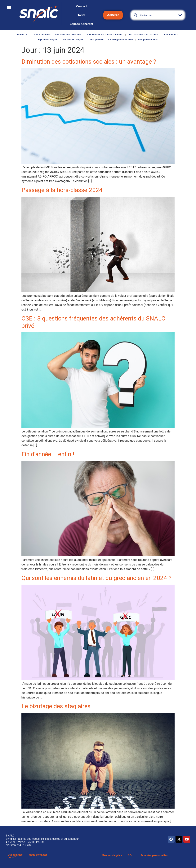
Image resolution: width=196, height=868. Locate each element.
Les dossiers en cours (69, 35)
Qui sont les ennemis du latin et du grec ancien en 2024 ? (96, 578)
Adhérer (113, 15)
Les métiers (172, 35)
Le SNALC (23, 35)
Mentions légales (112, 855)
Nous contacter (38, 855)
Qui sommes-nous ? (16, 856)
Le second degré (74, 40)
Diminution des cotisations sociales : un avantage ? (89, 62)
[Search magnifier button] (136, 15)
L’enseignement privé (121, 39)
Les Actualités (42, 34)
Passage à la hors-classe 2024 (62, 190)
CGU (131, 855)
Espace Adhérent (81, 24)
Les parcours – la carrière (144, 35)
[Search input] (158, 15)
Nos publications (149, 40)
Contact (82, 6)
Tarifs (82, 15)
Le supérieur (96, 39)
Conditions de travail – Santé (105, 35)
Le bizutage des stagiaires (56, 706)
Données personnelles (154, 855)
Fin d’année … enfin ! (48, 454)
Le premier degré (48, 40)
